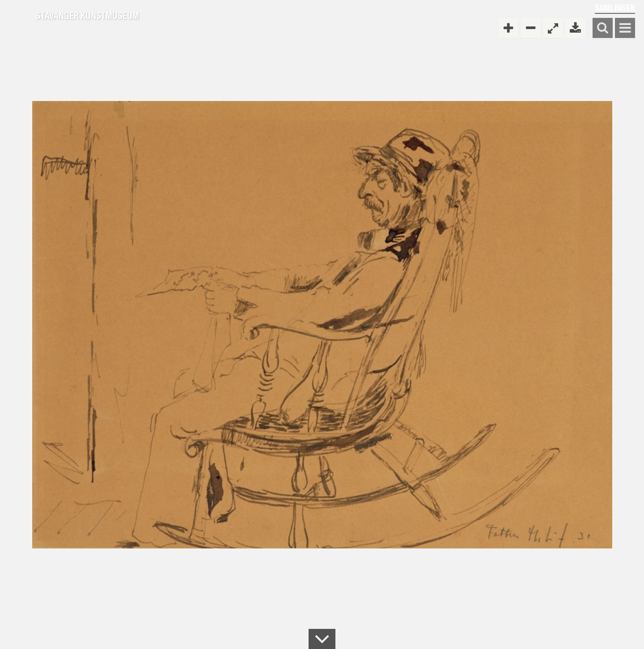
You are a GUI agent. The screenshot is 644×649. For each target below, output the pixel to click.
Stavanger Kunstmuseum (87, 16)
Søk (603, 28)
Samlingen (615, 7)
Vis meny (625, 28)
